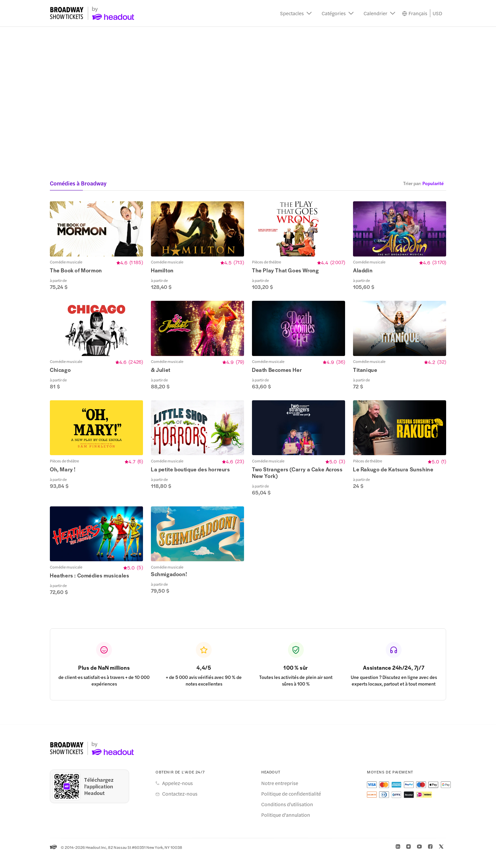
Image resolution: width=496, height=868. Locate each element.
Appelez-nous (177, 795)
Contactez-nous (180, 806)
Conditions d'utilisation (287, 816)
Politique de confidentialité (291, 806)
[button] (296, 13)
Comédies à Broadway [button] (78, 183)
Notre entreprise (280, 795)
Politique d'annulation (286, 827)
